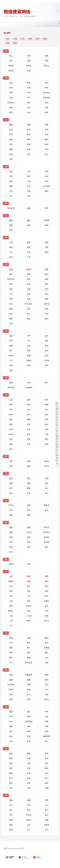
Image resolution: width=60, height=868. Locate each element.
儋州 (47, 191)
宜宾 (47, 763)
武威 (29, 685)
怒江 (47, 493)
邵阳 (11, 606)
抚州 (11, 230)
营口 (47, 778)
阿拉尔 (47, 66)
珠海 (29, 800)
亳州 (11, 112)
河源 (11, 289)
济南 (11, 336)
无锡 (11, 680)
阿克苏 (11, 71)
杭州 (37, 39)
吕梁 (11, 429)
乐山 (29, 410)
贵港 (29, 247)
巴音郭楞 (47, 98)
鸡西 (11, 366)
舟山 (29, 830)
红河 (47, 289)
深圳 (30, 39)
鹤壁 (11, 319)
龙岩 (11, 439)
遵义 (47, 815)
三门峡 (29, 616)
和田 (11, 324)
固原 (11, 257)
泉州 (29, 527)
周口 (47, 810)
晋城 (29, 356)
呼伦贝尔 (29, 304)
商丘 (29, 586)
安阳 (29, 56)
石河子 (47, 621)
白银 (11, 108)
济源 (29, 351)
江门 (29, 341)
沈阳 (47, 576)
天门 (11, 663)
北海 (11, 98)
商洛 (29, 601)
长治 (47, 149)
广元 (11, 252)
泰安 (29, 643)
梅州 (29, 466)
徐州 (47, 712)
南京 (15, 43)
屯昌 (47, 663)
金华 (11, 341)
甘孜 (29, 252)
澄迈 (11, 159)
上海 (15, 39)
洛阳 (11, 405)
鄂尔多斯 (11, 208)
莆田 (11, 515)
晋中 (47, 366)
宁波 (47, 478)
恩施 (29, 208)
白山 (29, 108)
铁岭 (29, 658)
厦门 (29, 712)
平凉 (11, 510)
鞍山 (11, 56)
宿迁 (47, 606)
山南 (11, 601)
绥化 (47, 586)
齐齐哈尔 (47, 532)
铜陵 (11, 648)
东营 (11, 176)
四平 (29, 591)
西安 (11, 712)
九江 (11, 361)
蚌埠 (47, 88)
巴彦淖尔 (11, 103)
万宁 (47, 690)
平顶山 (11, 505)
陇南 (29, 419)
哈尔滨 (29, 269)
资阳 (11, 825)
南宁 (29, 478)
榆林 (11, 773)
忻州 (29, 741)
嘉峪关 (11, 356)
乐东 (29, 444)
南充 (11, 493)
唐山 (47, 638)
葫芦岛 (47, 304)
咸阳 (11, 726)
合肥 (47, 269)
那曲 (29, 488)
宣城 (29, 736)
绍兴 (47, 581)
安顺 (47, 56)
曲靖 (11, 532)
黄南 (11, 299)
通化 (47, 653)
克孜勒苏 (29, 388)
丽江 (29, 415)
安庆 (11, 61)
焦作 (47, 351)
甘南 (47, 247)
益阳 (47, 783)
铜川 (11, 658)
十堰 (11, 621)
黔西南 (47, 542)
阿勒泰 (11, 66)
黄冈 (47, 319)
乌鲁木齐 (29, 675)
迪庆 (47, 176)
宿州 (29, 611)
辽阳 (29, 429)
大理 (29, 181)
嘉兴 (47, 336)
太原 (29, 638)
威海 (29, 680)
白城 (29, 71)
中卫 (47, 830)
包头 (47, 83)
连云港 (11, 434)
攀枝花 (47, 505)
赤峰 (29, 149)
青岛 (11, 527)
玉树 (29, 773)
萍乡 (29, 510)
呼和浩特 (11, 279)
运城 (29, 778)
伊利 (29, 788)
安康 (29, 61)
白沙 (29, 112)
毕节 (29, 93)
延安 (47, 768)
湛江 (11, 810)
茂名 (11, 461)
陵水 (11, 449)
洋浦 (47, 788)
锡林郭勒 (47, 736)
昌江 (47, 154)
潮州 (29, 139)
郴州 (47, 139)
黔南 (11, 547)
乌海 (11, 695)
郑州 (11, 800)
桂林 (47, 242)
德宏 (11, 181)
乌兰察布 (11, 685)
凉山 (47, 410)
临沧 (47, 415)
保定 (29, 83)
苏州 (29, 576)
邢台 (11, 717)
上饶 (11, 616)
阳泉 (11, 763)
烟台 (29, 753)
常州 (29, 130)
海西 (47, 299)
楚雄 (29, 135)
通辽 (29, 653)
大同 (29, 186)
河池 (29, 289)
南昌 (47, 483)
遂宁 (47, 596)
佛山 (29, 220)
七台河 (29, 532)
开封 (29, 383)
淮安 (11, 284)
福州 (11, 220)
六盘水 (11, 415)
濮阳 (29, 515)
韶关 (11, 591)
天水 (47, 658)
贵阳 (29, 242)
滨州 (11, 88)
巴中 (29, 98)
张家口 (29, 820)
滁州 (47, 144)
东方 (11, 196)
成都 (45, 39)
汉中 (11, 294)
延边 (11, 783)
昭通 (11, 820)
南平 (11, 488)
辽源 (47, 429)
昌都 (11, 139)
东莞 (47, 171)
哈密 (29, 299)
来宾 (47, 419)
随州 (29, 621)
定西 (29, 191)
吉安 (47, 356)
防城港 (47, 220)
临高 (47, 444)
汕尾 (11, 596)
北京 (8, 39)
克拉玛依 (11, 388)
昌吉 (29, 154)
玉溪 (29, 768)
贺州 (47, 284)
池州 (11, 144)
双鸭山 (11, 611)
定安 (29, 196)
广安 (29, 257)
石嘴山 (47, 601)
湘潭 (29, 726)
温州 (47, 675)
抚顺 (11, 225)
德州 (29, 176)
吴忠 (47, 685)
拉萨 (29, 400)
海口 (11, 274)
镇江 (11, 805)
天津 (8, 43)
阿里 (47, 61)
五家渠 (11, 690)
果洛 (11, 247)
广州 (23, 39)
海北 (47, 294)
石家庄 (11, 581)
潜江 (29, 547)
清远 (11, 542)
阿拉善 (29, 66)
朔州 (47, 591)
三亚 (29, 596)
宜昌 (47, 758)
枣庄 (11, 815)
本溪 (11, 93)
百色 (47, 108)
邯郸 (29, 274)
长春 (47, 125)
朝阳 (11, 149)
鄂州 (47, 208)
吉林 (47, 341)
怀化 (11, 304)
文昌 (47, 695)
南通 (11, 483)
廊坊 (29, 405)
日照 (29, 564)
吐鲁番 (47, 648)
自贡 (29, 825)
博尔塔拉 (47, 93)
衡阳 (47, 279)
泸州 (11, 410)
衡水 (29, 284)
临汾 (47, 424)
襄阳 (29, 717)
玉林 (29, 763)
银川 (11, 753)
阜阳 (47, 225)
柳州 (11, 424)
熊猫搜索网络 (17, 12)
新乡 (11, 721)
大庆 (29, 171)
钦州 (29, 537)
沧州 (47, 130)
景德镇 (29, 361)
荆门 (11, 351)
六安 (47, 434)
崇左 (47, 135)
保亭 (47, 112)
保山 (29, 103)
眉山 (11, 466)
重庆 (11, 125)
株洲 (11, 830)
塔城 (11, 653)
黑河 (29, 309)
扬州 (11, 758)
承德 (11, 154)
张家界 (47, 825)
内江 (47, 488)
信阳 (47, 731)
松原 (47, 616)
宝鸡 (47, 103)
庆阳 (29, 542)
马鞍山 (47, 461)
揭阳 (11, 346)
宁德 (29, 493)
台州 (11, 643)
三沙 (11, 626)
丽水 (29, 434)
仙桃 (47, 726)
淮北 (11, 314)
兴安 (11, 741)
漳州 (29, 805)
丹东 (11, 191)
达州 (47, 181)
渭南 (11, 699)
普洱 (47, 510)
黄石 (29, 319)
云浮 (47, 773)
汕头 (11, 586)
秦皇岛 (47, 527)
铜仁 (29, 648)
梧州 (29, 699)
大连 (11, 171)
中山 (47, 805)
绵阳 (29, 461)
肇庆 (29, 810)
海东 (29, 294)
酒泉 (11, 370)
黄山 (29, 314)
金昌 (29, 346)
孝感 (29, 731)
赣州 (47, 252)
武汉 (11, 675)
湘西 (47, 721)
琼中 (11, 552)
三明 (47, 611)
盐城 (47, 753)
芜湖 (29, 690)
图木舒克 (29, 663)
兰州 (11, 400)
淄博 (47, 800)
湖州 (29, 279)
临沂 (47, 400)
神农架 (29, 606)
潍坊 (47, 680)
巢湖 (29, 144)
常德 (11, 135)
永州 (11, 788)
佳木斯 (47, 361)
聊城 (47, 405)
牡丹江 (47, 466)
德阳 (11, 186)
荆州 (47, 346)
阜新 (29, 225)
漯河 (47, 439)
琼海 (11, 537)
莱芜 (29, 439)
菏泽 (47, 314)
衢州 (47, 547)
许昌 (47, 717)
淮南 (47, 309)
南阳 (29, 483)
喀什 (47, 383)
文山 (29, 695)
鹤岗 (11, 309)
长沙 (11, 130)
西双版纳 (29, 721)
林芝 (11, 419)
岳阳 (29, 758)
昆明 (11, 383)
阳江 (11, 778)
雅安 (11, 768)
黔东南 (47, 537)
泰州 (47, 643)
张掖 (47, 820)
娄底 (29, 424)
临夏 (11, 444)
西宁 (47, 741)
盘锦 (29, 505)
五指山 (47, 699)
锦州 (29, 366)
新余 (11, 736)
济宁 (29, 336)
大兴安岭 (47, 186)
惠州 (47, 274)
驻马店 (29, 815)
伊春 (29, 783)
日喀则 (11, 564)
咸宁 (11, 731)
